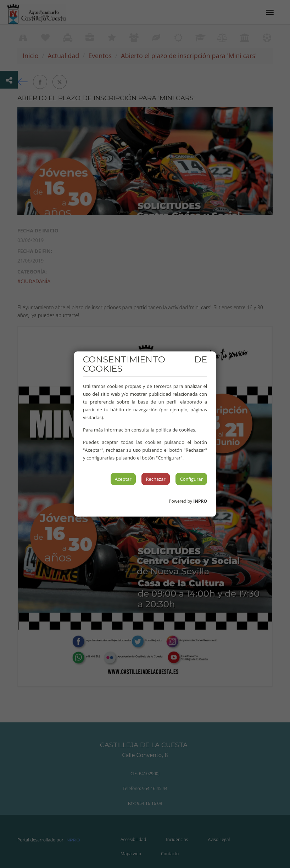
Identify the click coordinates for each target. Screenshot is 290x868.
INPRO (200, 501)
